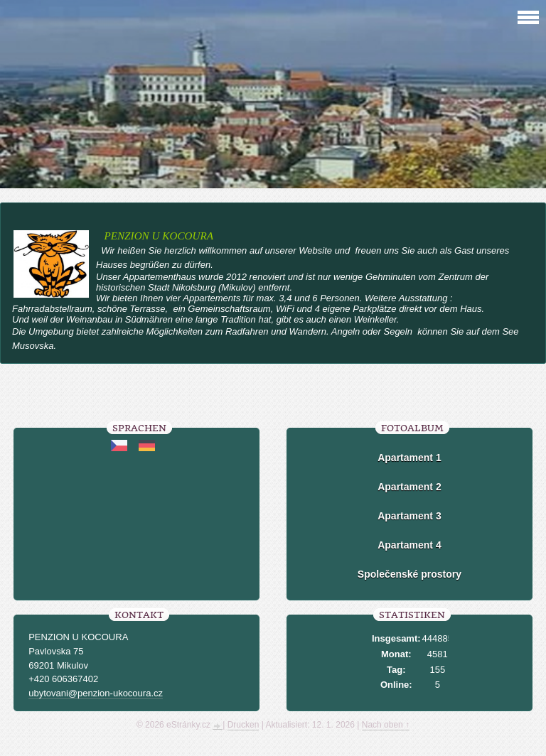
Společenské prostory (409, 574)
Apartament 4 (409, 545)
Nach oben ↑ (386, 725)
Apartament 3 (409, 516)
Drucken (243, 725)
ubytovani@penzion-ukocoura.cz (96, 693)
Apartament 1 (409, 458)
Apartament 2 (409, 487)
